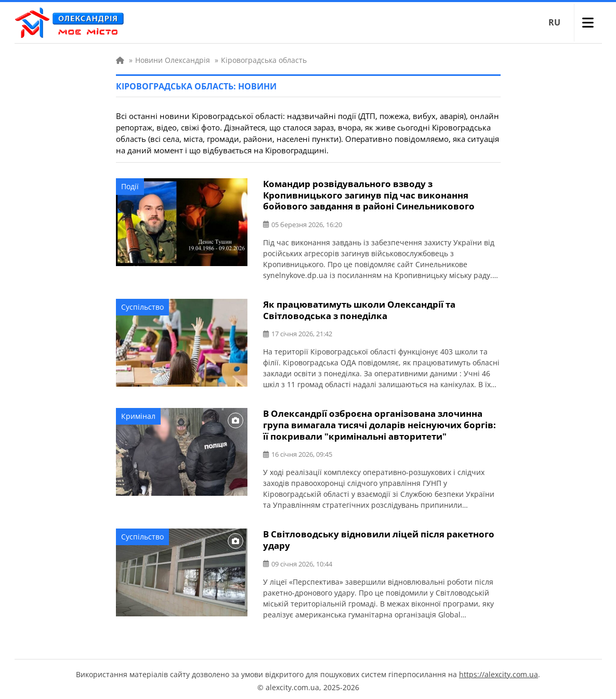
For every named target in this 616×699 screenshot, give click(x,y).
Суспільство (142, 306)
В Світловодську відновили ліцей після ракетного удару (379, 537)
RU (554, 22)
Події (130, 186)
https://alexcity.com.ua (499, 671)
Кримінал (138, 414)
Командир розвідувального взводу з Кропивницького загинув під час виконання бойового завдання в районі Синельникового (369, 195)
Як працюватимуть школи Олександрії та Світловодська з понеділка (359, 309)
